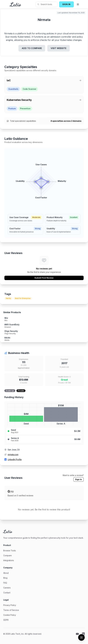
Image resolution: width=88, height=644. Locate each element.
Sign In (78, 479)
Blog (5, 578)
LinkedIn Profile (15, 459)
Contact (7, 593)
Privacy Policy (10, 605)
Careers (7, 588)
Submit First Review (44, 278)
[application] (44, 180)
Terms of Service (11, 610)
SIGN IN (66, 4)
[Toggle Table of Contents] (81, 637)
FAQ (5, 583)
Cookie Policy (10, 615)
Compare (7, 555)
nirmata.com (13, 455)
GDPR (6, 620)
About (6, 573)
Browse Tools (10, 551)
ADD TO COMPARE (32, 48)
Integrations (9, 560)
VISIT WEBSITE (59, 48)
